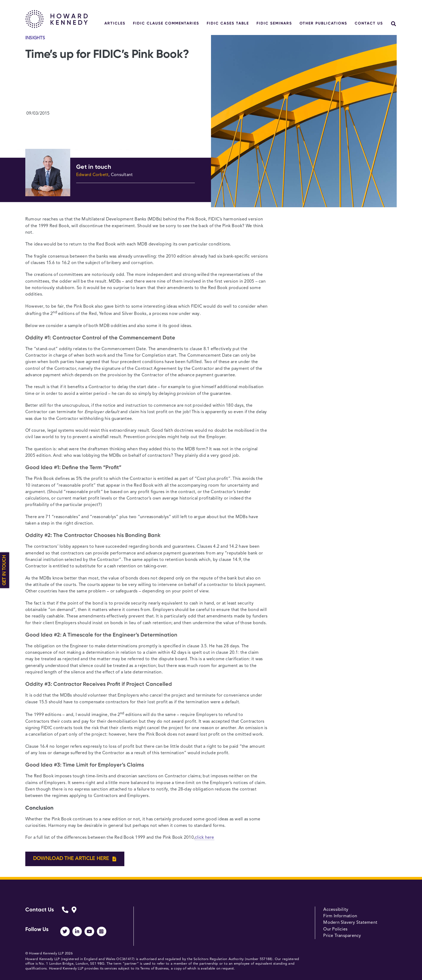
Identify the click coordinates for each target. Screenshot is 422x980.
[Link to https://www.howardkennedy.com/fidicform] (65, 914)
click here (204, 838)
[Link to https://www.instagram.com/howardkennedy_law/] (102, 931)
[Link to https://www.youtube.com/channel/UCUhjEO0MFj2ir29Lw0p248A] (89, 931)
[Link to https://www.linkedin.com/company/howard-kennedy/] (77, 931)
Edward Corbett (92, 175)
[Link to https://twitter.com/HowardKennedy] (65, 931)
